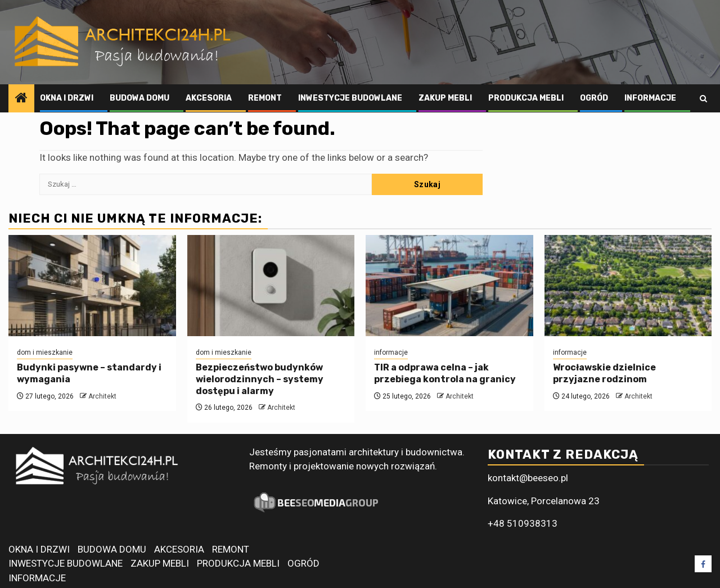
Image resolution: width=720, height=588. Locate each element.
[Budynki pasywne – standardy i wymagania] (92, 286)
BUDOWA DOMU (139, 98)
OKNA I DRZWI (67, 98)
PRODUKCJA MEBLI (526, 98)
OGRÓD (594, 98)
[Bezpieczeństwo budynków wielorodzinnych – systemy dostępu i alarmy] (271, 286)
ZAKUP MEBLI (445, 98)
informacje (391, 352)
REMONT (265, 98)
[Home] (21, 99)
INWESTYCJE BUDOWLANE (350, 98)
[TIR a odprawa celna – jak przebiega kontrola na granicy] (449, 286)
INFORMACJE (650, 98)
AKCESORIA (209, 98)
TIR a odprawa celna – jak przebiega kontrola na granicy (445, 373)
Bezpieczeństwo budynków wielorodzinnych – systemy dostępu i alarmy (260, 379)
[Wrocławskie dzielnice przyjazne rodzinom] (628, 286)
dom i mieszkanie (45, 352)
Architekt (102, 396)
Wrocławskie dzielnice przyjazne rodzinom (604, 373)
